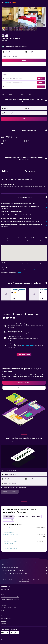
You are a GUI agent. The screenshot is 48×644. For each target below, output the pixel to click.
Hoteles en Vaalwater (8, 539)
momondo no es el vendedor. (25, 568)
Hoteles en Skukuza (8, 544)
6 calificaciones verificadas (19, 47)
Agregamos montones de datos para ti (25, 570)
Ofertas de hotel (7, 580)
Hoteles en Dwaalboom (9, 546)
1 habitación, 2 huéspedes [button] (11, 56)
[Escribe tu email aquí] (25, 483)
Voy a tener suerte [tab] (36, 516)
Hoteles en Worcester (9, 532)
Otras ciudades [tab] (8, 516)
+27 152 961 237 (6, 44)
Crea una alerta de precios (28, 346)
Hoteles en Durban (8, 528)
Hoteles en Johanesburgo (10, 537)
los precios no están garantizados (39, 563)
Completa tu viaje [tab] (9, 520)
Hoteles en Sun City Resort (10, 541)
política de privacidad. (41, 495)
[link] (24, 355)
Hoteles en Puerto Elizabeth (10, 548)
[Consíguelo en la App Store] (15, 632)
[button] (3, 3)
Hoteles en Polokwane (38, 580)
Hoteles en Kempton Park (10, 530)
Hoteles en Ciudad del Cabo (10, 535)
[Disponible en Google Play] (5, 632)
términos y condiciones (27, 495)
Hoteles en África (16, 580)
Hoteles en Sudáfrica (26, 580)
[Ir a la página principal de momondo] (11, 2)
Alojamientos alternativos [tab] (21, 516)
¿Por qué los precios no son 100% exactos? (25, 573)
